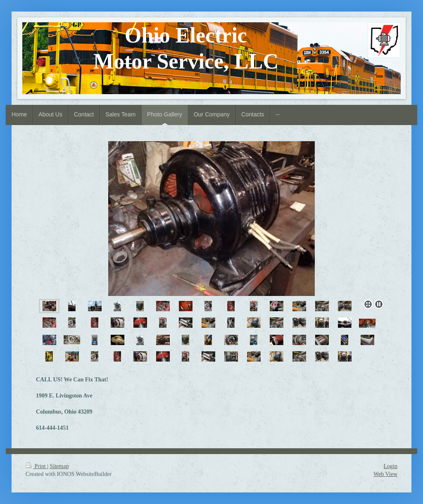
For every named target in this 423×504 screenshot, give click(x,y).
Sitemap (59, 466)
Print (36, 466)
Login (391, 466)
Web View (385, 474)
